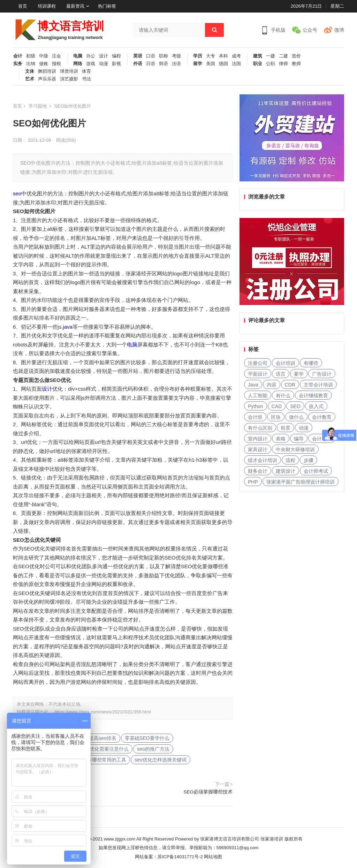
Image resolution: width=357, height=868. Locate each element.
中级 (44, 56)
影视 (116, 64)
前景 (286, 428)
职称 (164, 56)
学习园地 (38, 106)
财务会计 (258, 471)
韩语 (164, 64)
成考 (236, 56)
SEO (295, 406)
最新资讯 (75, 6)
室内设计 (258, 439)
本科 (223, 56)
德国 (223, 64)
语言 (281, 374)
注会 (56, 56)
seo (17, 193)
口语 (151, 56)
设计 (104, 56)
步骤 (309, 460)
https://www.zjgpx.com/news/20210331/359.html (103, 712)
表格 (281, 439)
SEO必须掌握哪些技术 (208, 792)
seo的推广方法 (153, 749)
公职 (271, 64)
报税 (56, 64)
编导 (299, 439)
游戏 (91, 64)
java (68, 327)
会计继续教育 (313, 396)
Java (253, 385)
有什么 (283, 396)
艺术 (30, 79)
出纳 (31, 64)
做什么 (296, 417)
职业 (258, 64)
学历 (198, 56)
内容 (272, 385)
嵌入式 (316, 406)
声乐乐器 (47, 79)
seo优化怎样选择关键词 (161, 760)
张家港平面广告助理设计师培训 (301, 482)
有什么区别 (260, 428)
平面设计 (258, 374)
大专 (211, 56)
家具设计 (258, 449)
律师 (283, 64)
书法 (86, 79)
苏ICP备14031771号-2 (180, 857)
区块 (276, 417)
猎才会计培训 (263, 460)
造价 (296, 56)
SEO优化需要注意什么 (104, 749)
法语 (176, 64)
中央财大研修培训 (295, 449)
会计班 (255, 417)
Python (256, 406)
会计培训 (286, 363)
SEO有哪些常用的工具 (102, 760)
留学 (198, 64)
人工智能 (258, 396)
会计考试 (322, 439)
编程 (116, 56)
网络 (78, 64)
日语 (151, 64)
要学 (299, 374)
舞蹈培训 (47, 71)
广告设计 (322, 374)
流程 (290, 460)
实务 (18, 64)
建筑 (258, 56)
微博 (339, 30)
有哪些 (311, 363)
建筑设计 (286, 471)
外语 (138, 64)
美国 (211, 64)
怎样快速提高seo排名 (93, 738)
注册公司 (258, 363)
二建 (283, 56)
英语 (138, 56)
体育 (86, 71)
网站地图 (213, 857)
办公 (91, 56)
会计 (18, 56)
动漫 (104, 64)
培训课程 (47, 6)
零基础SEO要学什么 (147, 738)
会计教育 (322, 417)
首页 (23, 6)
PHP (253, 482)
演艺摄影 (69, 79)
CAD (277, 406)
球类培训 (69, 71)
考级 (176, 56)
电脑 (78, 56)
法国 (236, 64)
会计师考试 (316, 471)
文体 (30, 71)
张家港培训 (272, 839)
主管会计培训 (318, 385)
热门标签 (107, 6)
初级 (31, 56)
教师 (296, 64)
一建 (271, 56)
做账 (44, 64)
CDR (290, 385)
